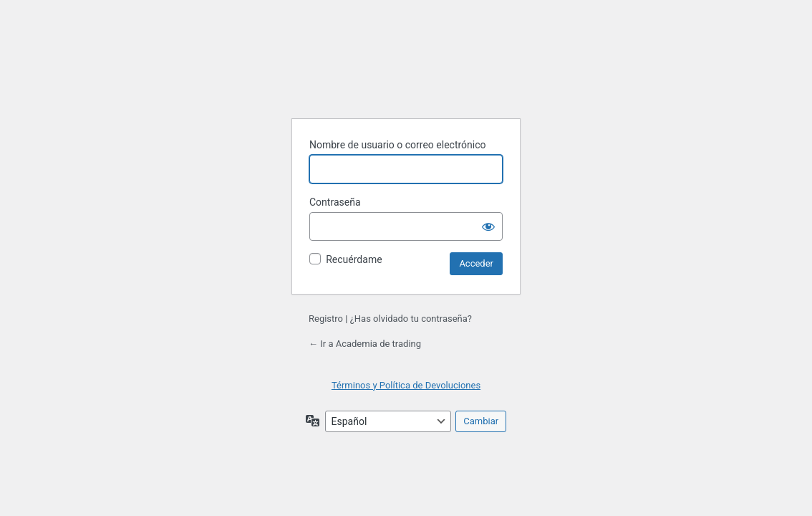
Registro (326, 319)
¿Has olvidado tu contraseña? (411, 319)
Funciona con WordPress (406, 71)
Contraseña (335, 202)
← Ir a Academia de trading (365, 344)
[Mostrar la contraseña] (488, 226)
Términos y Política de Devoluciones (406, 385)
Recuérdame (354, 259)
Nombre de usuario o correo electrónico (398, 145)
